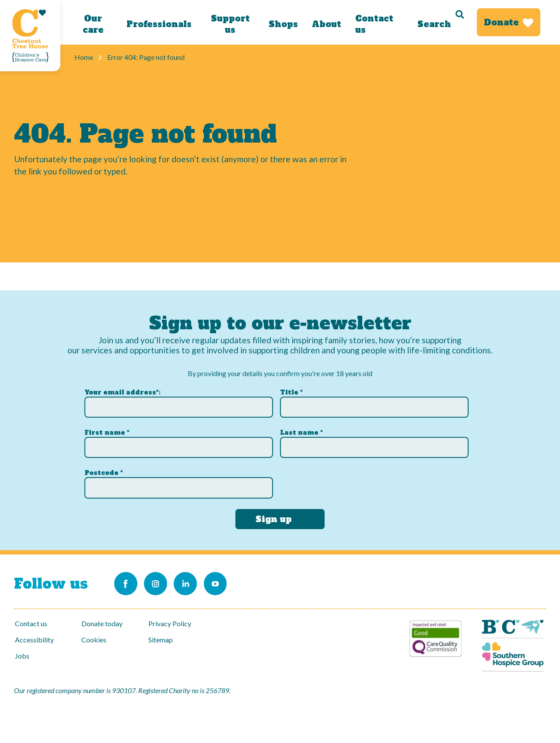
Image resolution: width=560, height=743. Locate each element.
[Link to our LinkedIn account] (193, 583)
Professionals (159, 24)
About (326, 24)
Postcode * (104, 471)
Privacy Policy (170, 623)
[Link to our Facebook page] (126, 583)
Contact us (374, 24)
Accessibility (34, 640)
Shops (283, 24)
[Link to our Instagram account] (160, 583)
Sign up (274, 517)
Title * (291, 391)
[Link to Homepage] (30, 36)
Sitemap (161, 640)
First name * (107, 431)
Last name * (301, 431)
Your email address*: (122, 391)
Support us (230, 24)
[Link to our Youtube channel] (226, 583)
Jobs (22, 656)
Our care (93, 24)
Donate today (102, 623)
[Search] (440, 22)
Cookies (94, 640)
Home (84, 57)
